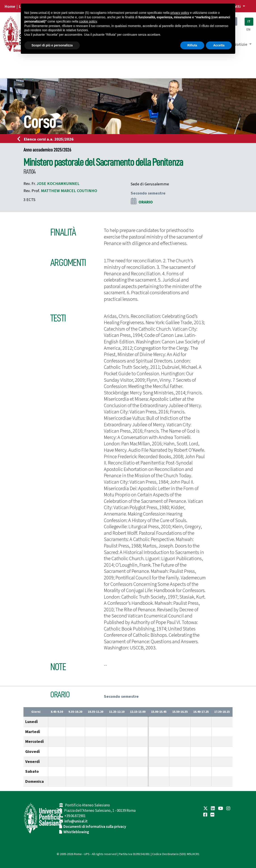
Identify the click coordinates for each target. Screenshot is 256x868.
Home (10, 6)
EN (248, 30)
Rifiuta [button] (192, 45)
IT (249, 22)
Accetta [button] (219, 45)
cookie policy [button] (88, 21)
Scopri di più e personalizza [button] (52, 45)
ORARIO (146, 202)
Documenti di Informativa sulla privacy (95, 827)
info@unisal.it (76, 821)
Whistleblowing (76, 832)
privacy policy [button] (180, 13)
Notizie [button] (241, 44)
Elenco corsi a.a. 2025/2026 (47, 139)
